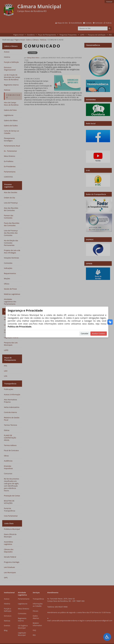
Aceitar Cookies (99, 333)
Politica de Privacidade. (20, 327)
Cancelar (85, 333)
